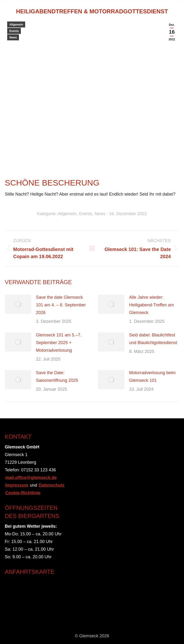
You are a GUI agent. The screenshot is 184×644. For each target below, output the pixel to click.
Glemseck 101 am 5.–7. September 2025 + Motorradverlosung (59, 343)
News (13, 37)
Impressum (17, 485)
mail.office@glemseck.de (31, 478)
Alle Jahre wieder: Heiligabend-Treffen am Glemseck (152, 305)
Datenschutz (52, 485)
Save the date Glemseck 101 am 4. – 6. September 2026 (61, 305)
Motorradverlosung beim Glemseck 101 (152, 377)
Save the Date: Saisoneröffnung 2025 (57, 377)
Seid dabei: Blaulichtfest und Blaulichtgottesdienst (153, 339)
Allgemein (16, 25)
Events (14, 31)
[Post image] (18, 304)
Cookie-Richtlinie (23, 493)
